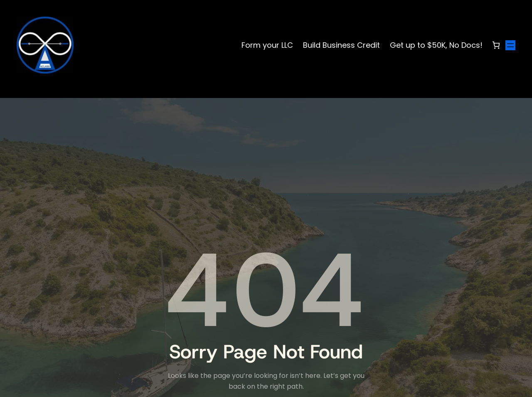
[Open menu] (510, 45)
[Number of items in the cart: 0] (496, 45)
